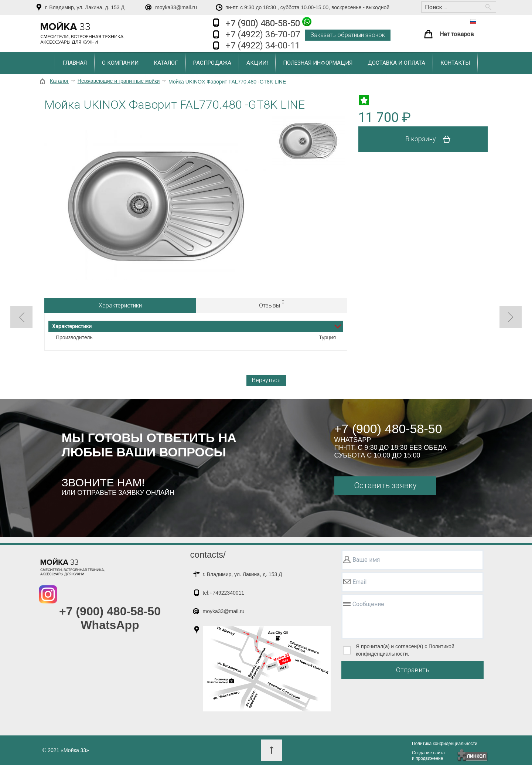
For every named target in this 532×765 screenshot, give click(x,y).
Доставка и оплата (396, 63)
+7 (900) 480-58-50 (268, 23)
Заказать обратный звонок (348, 35)
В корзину (431, 139)
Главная (75, 63)
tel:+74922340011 (224, 593)
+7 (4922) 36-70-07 (263, 34)
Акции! (257, 63)
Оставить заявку (385, 485)
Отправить (413, 670)
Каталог (166, 63)
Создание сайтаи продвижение (428, 756)
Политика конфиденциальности (445, 744)
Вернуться (266, 380)
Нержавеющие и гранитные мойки (119, 81)
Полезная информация (318, 63)
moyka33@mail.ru (176, 7)
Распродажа (212, 63)
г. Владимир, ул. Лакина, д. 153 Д (85, 7)
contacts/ (208, 555)
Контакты (455, 63)
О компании (120, 63)
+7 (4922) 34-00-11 (263, 45)
